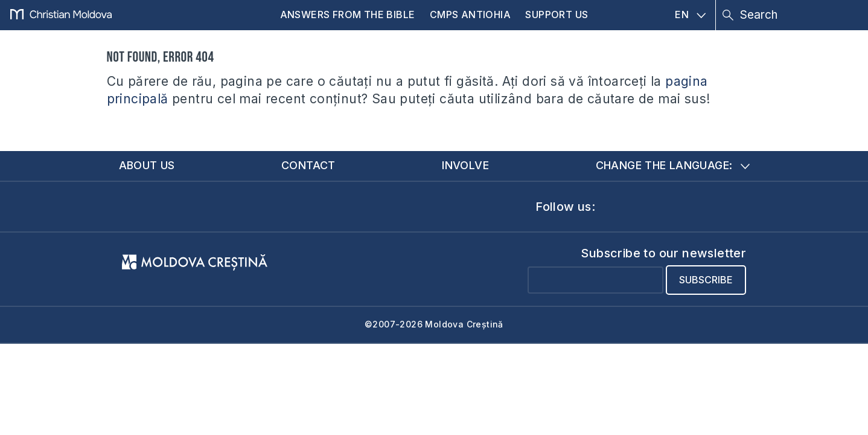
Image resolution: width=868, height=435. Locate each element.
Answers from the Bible (348, 14)
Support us (557, 14)
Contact (308, 165)
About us (147, 165)
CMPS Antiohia (470, 14)
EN (690, 14)
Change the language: (673, 165)
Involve (465, 165)
